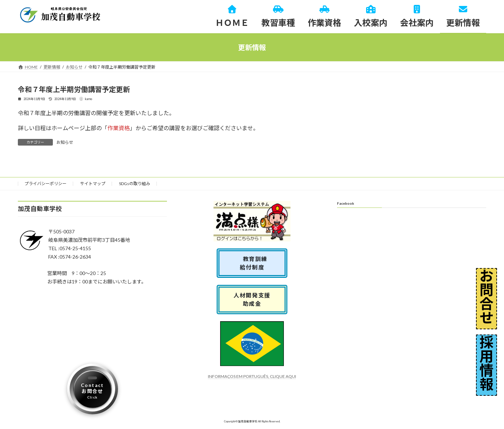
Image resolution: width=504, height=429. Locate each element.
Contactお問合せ (92, 391)
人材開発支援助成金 (252, 299)
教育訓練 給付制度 (255, 263)
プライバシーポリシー (45, 184)
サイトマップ (93, 184)
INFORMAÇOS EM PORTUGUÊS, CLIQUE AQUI (252, 376)
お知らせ (65, 142)
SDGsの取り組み (135, 184)
